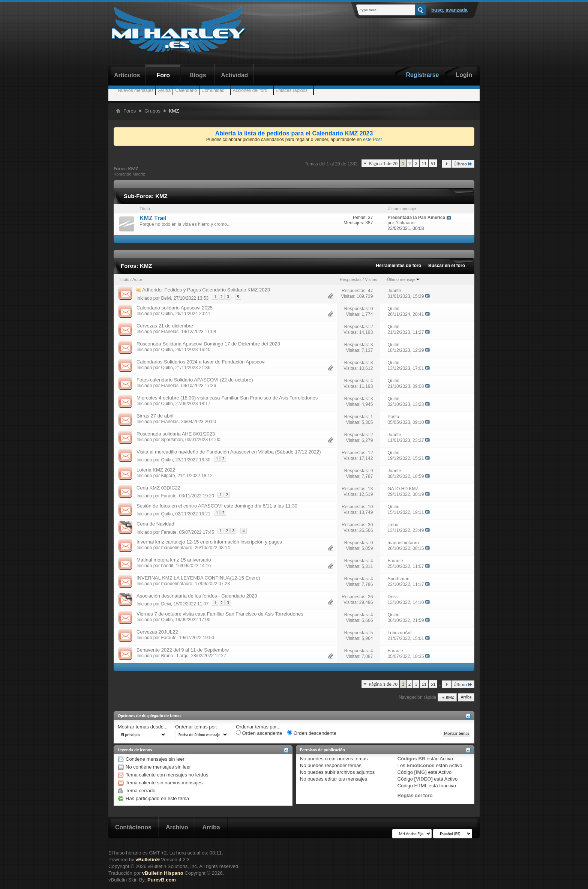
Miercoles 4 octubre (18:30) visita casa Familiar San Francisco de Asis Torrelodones (227, 398)
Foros (130, 111)
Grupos (152, 111)
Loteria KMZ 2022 (156, 470)
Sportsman (172, 440)
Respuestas (351, 279)
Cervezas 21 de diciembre (165, 326)
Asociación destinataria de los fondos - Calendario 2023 (197, 596)
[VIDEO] (424, 779)
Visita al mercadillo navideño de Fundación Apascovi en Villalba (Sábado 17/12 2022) (229, 452)
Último (463, 164)
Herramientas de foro (398, 266)
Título (124, 279)
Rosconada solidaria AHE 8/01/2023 (176, 434)
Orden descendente (312, 733)
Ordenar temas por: (196, 727)
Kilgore (168, 476)
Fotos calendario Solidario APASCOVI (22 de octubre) (195, 380)
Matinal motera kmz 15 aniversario (174, 560)
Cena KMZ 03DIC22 (158, 488)
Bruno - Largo (175, 656)
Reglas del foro (415, 795)
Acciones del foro (250, 90)
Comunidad (213, 90)
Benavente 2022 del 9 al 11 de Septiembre (183, 650)
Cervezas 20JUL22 (157, 632)
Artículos (127, 75)
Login (464, 75)
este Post (372, 140)
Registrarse (422, 75)
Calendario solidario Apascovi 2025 (175, 308)
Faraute (169, 496)
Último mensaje (403, 279)
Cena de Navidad (155, 524)
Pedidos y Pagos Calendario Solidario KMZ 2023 (217, 290)
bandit (167, 566)
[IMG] (421, 772)
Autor (137, 279)
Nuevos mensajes (136, 90)
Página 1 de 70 (383, 163)
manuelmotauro (176, 548)
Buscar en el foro (447, 266)
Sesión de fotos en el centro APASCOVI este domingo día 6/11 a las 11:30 (217, 506)
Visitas (371, 279)
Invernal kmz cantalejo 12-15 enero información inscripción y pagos (209, 542)
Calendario (186, 90)
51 (433, 163)
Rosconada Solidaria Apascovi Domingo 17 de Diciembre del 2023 (208, 344)
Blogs (198, 75)
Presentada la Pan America (417, 218)
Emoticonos (420, 765)
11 (424, 163)
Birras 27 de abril (155, 416)
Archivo (177, 827)
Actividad (234, 75)
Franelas (170, 332)
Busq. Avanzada (449, 10)
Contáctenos (133, 827)
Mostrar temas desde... (143, 727)
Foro (163, 75)
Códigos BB (411, 759)
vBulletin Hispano (163, 873)
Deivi (166, 298)
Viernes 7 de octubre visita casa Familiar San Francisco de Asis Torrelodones (220, 614)
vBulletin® (147, 860)
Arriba (466, 698)
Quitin (167, 314)
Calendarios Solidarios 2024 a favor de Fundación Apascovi (201, 362)
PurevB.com (162, 880)
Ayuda (164, 90)
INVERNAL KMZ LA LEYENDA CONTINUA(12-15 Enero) (198, 578)
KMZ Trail (153, 218)
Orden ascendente (259, 733)
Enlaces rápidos (292, 90)
